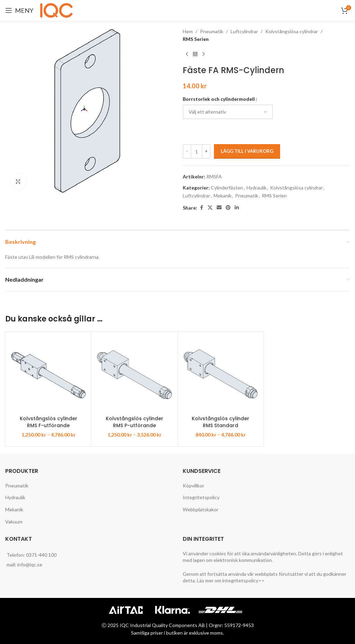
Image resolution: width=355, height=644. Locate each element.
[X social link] (210, 208)
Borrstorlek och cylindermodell (219, 99)
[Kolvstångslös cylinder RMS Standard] (221, 375)
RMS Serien (196, 39)
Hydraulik (257, 188)
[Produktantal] (197, 151)
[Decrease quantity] (187, 151)
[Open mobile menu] (19, 10)
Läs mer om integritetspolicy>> (231, 580)
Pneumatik (212, 31)
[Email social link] (219, 208)
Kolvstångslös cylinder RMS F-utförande (49, 422)
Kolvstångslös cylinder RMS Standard (220, 422)
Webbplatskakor (201, 509)
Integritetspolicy (201, 497)
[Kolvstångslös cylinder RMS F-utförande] (48, 375)
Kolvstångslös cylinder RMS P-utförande (135, 422)
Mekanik (223, 196)
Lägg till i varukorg (247, 151)
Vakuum (14, 522)
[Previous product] (187, 54)
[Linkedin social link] (237, 208)
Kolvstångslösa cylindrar (292, 31)
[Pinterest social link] (228, 208)
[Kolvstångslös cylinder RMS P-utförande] (134, 375)
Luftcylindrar (244, 31)
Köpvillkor (193, 486)
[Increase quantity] (206, 151)
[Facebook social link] (201, 208)
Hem (188, 31)
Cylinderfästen (227, 188)
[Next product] (204, 54)
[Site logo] (58, 10)
